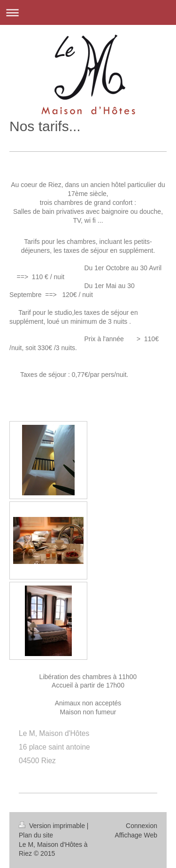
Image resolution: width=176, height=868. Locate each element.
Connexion (142, 826)
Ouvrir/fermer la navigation (88, 12)
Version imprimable (53, 826)
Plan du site (36, 835)
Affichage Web (136, 835)
